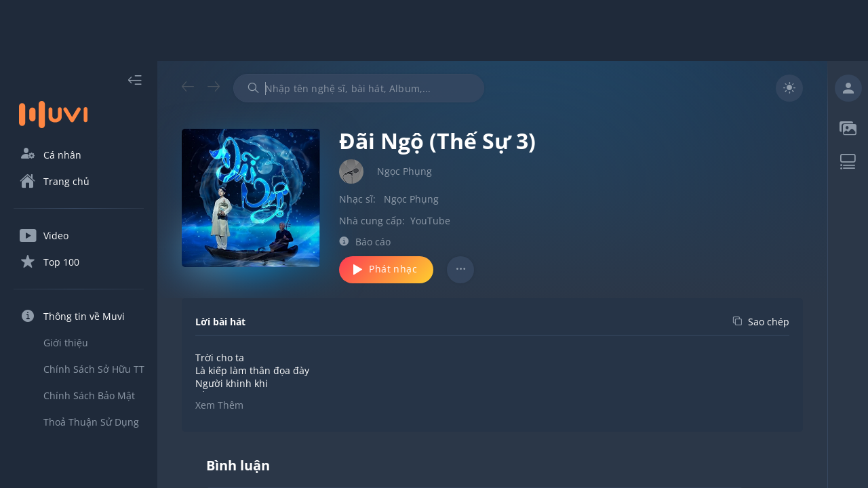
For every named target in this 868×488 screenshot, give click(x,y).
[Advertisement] (434, 30)
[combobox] (359, 88)
